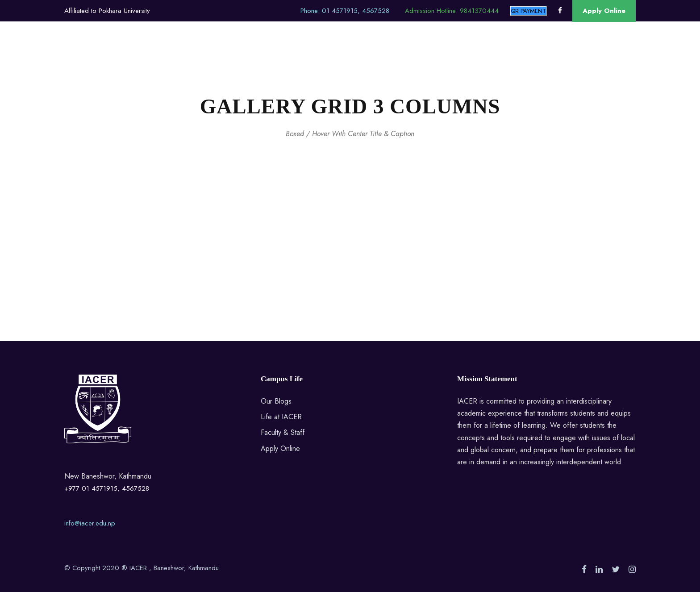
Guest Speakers (422, 54)
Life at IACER (281, 417)
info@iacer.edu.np (90, 523)
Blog (471, 54)
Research (509, 54)
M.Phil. (253, 54)
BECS (187, 54)
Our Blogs (276, 401)
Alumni (291, 54)
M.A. (220, 54)
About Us (148, 54)
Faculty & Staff (283, 432)
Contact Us (557, 54)
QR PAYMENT (528, 11)
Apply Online (604, 11)
